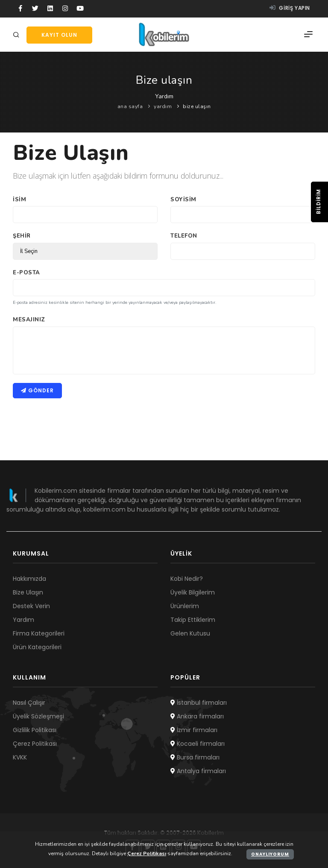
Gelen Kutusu (190, 633)
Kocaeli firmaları (198, 744)
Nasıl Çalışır (29, 703)
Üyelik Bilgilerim (193, 592)
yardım (163, 106)
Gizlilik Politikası (35, 730)
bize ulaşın (197, 106)
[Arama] (18, 35)
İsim (19, 200)
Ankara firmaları (197, 716)
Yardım (23, 620)
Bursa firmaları (195, 757)
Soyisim (183, 200)
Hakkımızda (29, 579)
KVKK (20, 757)
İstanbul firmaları (199, 703)
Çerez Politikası (35, 744)
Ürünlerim (185, 606)
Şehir (22, 236)
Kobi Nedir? (187, 579)
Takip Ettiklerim (193, 620)
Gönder (37, 390)
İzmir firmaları (194, 730)
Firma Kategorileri (39, 633)
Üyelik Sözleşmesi (38, 716)
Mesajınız (29, 320)
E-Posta (26, 273)
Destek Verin (31, 606)
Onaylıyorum (270, 854)
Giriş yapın (290, 8)
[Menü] (308, 35)
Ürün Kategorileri (37, 647)
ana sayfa (130, 106)
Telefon (184, 236)
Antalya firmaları (198, 771)
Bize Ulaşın (28, 592)
